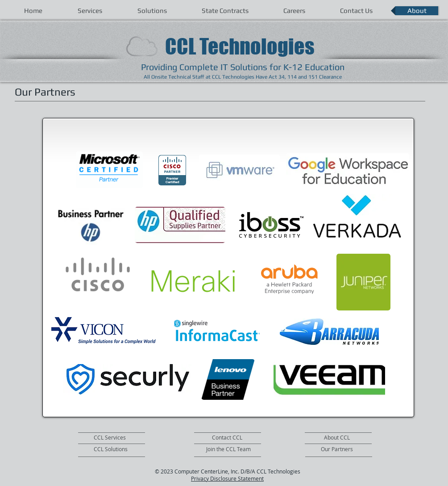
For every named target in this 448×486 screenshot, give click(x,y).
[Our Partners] (348, 449)
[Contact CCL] (233, 438)
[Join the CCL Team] (230, 449)
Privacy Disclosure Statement (227, 478)
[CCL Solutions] (119, 449)
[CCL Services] (119, 438)
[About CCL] (358, 438)
